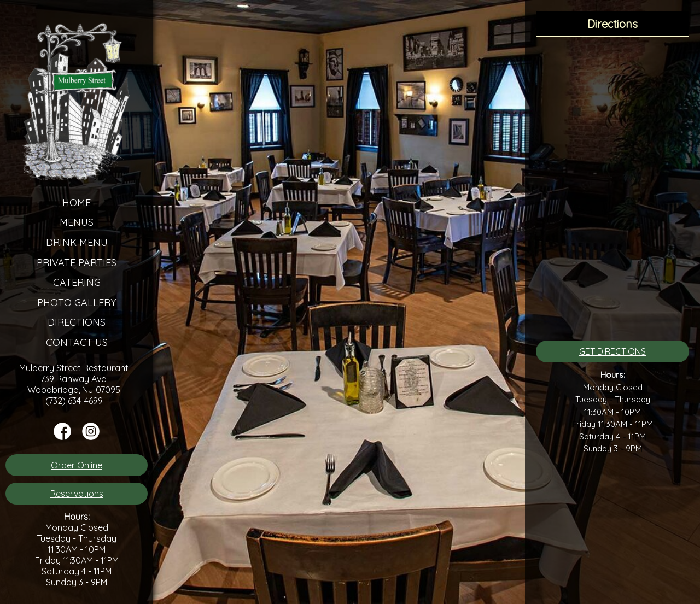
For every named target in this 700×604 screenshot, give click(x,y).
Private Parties (77, 263)
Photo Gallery (77, 303)
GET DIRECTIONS (612, 351)
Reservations (77, 494)
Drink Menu (77, 242)
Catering (77, 282)
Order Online (77, 465)
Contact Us (77, 342)
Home (77, 203)
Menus (77, 222)
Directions (77, 322)
